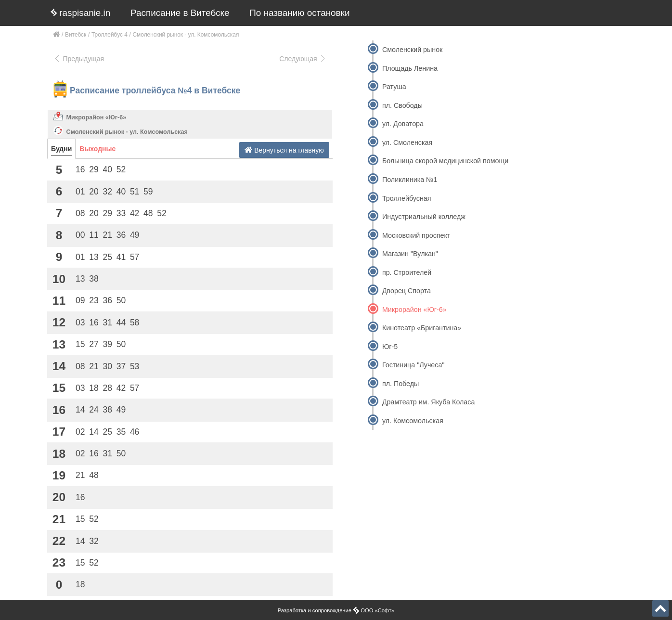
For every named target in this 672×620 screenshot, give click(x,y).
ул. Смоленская (407, 142)
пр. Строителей (407, 272)
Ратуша (394, 87)
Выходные (97, 149)
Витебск (76, 35)
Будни (61, 149)
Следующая (303, 59)
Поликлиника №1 (410, 180)
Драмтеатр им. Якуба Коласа (428, 402)
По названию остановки (299, 13)
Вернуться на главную (284, 150)
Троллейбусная (407, 198)
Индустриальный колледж (424, 217)
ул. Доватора (403, 124)
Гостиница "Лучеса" (413, 365)
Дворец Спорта (407, 291)
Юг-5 (390, 347)
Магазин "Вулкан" (410, 254)
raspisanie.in (80, 13)
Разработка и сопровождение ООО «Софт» (336, 610)
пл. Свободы (402, 105)
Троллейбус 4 (110, 35)
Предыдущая (79, 59)
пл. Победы (401, 384)
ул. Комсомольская (413, 421)
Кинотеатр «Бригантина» (422, 328)
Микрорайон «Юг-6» (97, 117)
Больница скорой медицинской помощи (445, 161)
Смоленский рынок (412, 50)
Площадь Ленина (410, 68)
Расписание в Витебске (180, 13)
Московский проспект (416, 235)
